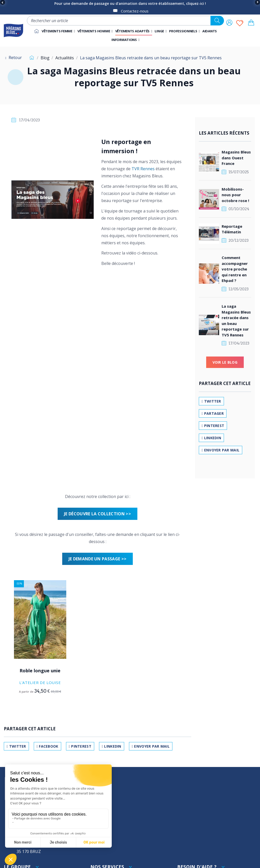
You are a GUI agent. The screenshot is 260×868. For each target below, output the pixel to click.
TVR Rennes (143, 169)
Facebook (47, 746)
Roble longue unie (40, 671)
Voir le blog (225, 362)
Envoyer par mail (151, 746)
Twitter (16, 746)
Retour (13, 58)
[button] (184, 31)
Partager (213, 413)
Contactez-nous (135, 11)
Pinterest (80, 746)
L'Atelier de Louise (40, 682)
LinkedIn (112, 746)
